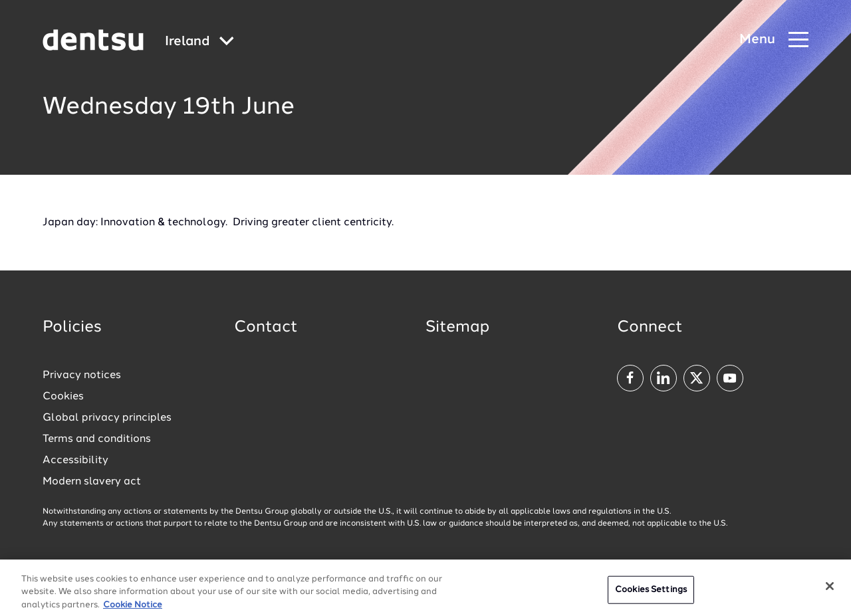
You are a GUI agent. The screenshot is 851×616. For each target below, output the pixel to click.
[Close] (830, 590)
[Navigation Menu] (774, 40)
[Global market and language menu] (199, 42)
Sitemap (457, 328)
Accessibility (75, 461)
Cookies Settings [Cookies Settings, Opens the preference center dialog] (651, 594)
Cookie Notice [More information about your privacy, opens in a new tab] (133, 609)
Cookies (63, 397)
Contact (266, 328)
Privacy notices (82, 375)
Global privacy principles (107, 418)
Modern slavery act (92, 482)
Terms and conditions (97, 439)
